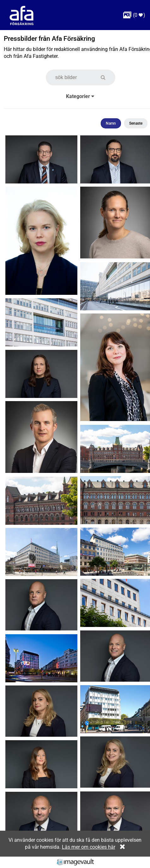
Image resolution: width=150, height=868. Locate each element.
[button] (106, 77)
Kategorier (80, 96)
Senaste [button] (136, 123)
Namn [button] (111, 123)
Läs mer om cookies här (89, 847)
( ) (134, 15)
